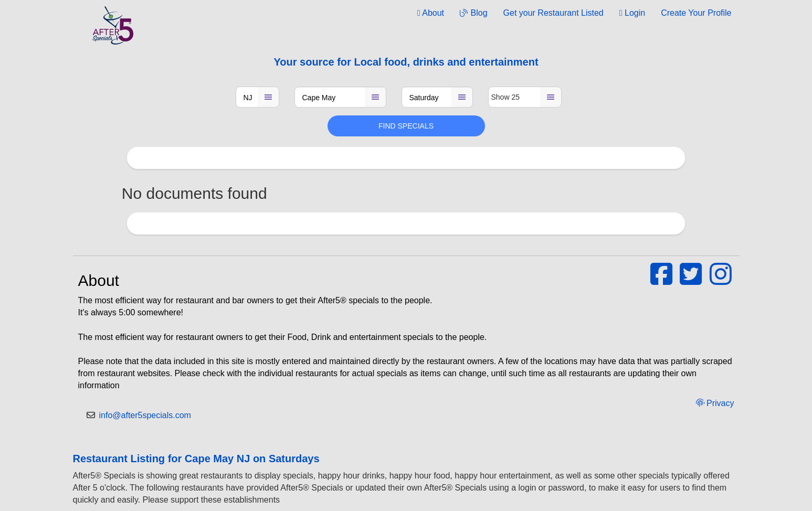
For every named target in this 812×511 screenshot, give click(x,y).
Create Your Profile (696, 13)
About (431, 13)
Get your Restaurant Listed (553, 13)
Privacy (715, 403)
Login (632, 13)
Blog (473, 13)
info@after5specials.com (145, 415)
